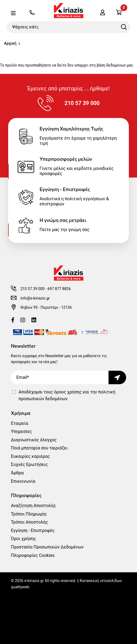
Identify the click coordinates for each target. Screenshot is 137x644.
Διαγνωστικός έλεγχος (34, 440)
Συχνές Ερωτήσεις (29, 464)
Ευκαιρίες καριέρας (30, 456)
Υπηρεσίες (21, 431)
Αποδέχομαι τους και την (67, 395)
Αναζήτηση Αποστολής (33, 506)
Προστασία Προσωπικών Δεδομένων (47, 547)
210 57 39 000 (32, 289)
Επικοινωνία (23, 481)
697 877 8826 (59, 289)
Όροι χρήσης (23, 539)
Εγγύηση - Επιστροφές (33, 530)
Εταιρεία (19, 423)
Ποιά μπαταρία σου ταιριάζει (39, 448)
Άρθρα (17, 473)
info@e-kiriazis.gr (35, 298)
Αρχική (10, 43)
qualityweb (20, 587)
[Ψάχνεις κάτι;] (68, 27)
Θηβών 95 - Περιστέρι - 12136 (46, 307)
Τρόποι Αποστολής (29, 522)
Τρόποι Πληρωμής (29, 514)
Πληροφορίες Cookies (33, 555)
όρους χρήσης (68, 392)
